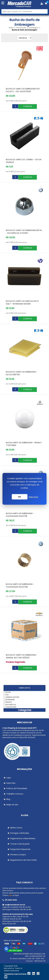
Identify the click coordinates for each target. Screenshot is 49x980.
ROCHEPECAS (11, 704)
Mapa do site (12, 805)
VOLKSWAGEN (11, 707)
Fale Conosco (24, 883)
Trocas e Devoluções (20, 844)
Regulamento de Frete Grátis (24, 860)
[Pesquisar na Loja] (24, 11)
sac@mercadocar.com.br (14, 905)
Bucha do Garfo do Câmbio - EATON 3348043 (24, 161)
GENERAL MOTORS (12, 697)
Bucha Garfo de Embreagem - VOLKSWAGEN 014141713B (20, 586)
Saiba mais (33, 497)
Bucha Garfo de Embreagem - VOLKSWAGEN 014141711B (20, 515)
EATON (8, 692)
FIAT (7, 695)
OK (20, 497)
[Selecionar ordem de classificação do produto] (24, 38)
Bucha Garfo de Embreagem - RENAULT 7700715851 (24, 444)
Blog (8, 799)
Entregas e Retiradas (20, 833)
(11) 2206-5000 (10, 900)
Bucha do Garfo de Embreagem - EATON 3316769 (22, 373)
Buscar (45, 11)
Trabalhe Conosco (15, 794)
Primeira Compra (18, 855)
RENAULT (9, 702)
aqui (10, 895)
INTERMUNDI (10, 700)
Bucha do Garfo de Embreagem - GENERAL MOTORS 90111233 (22, 656)
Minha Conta (16, 828)
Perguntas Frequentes (20, 849)
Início (11, 28)
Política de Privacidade (17, 788)
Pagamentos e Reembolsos (23, 838)
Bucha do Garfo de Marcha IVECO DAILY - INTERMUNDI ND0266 (22, 302)
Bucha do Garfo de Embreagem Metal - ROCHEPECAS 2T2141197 (24, 232)
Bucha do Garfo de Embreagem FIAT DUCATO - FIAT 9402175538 (23, 90)
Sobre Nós (11, 783)
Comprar (28, 106)
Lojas (9, 778)
